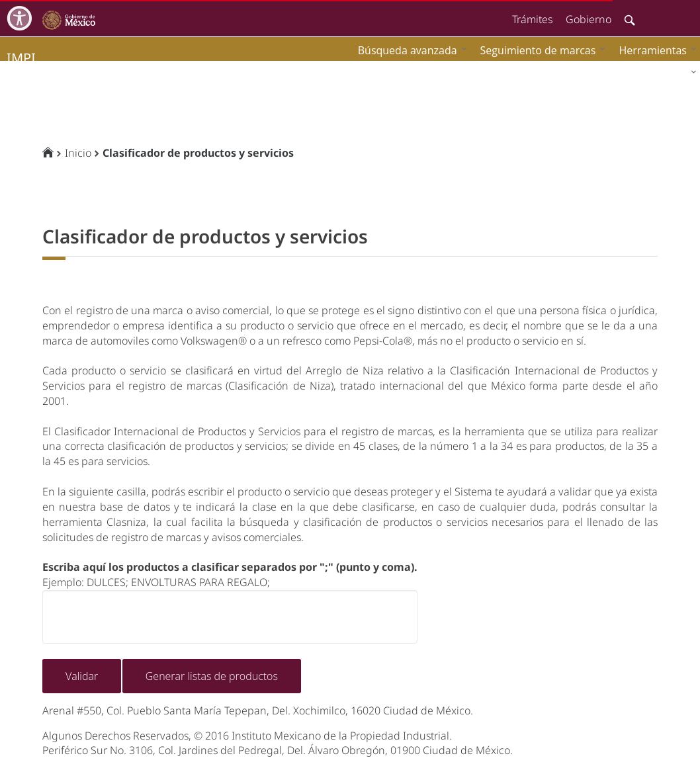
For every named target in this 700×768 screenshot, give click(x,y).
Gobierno (589, 19)
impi (21, 58)
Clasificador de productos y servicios (198, 153)
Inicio (78, 153)
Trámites (532, 19)
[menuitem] (654, 50)
